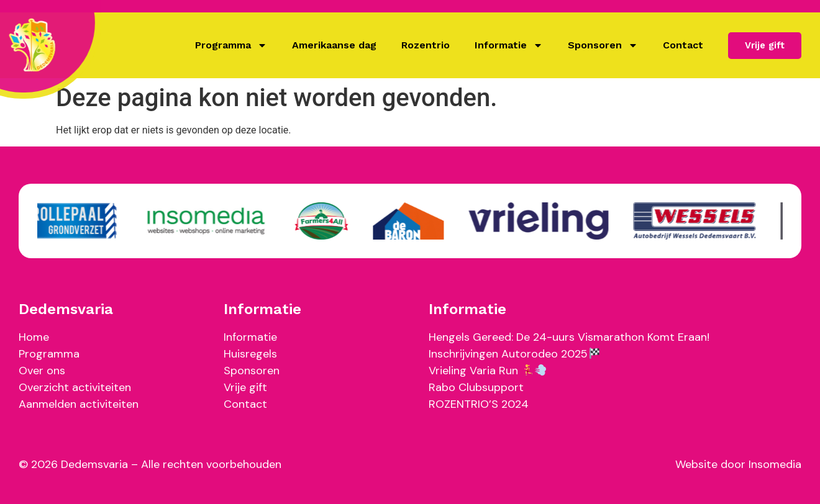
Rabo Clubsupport (476, 387)
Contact (683, 45)
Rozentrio (426, 45)
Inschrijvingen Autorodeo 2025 (514, 354)
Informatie (509, 45)
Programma (231, 45)
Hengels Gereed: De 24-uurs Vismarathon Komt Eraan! (569, 337)
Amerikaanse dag (334, 45)
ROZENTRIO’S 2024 (479, 404)
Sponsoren (603, 45)
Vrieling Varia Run (487, 371)
